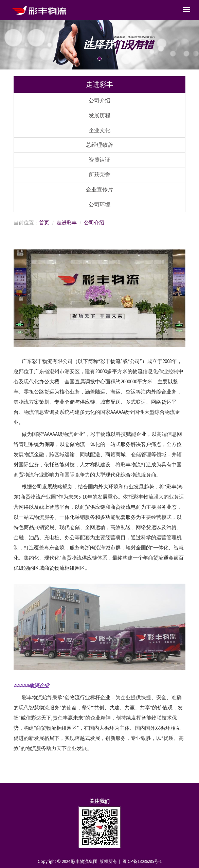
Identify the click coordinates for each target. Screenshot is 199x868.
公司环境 (99, 204)
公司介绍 (99, 100)
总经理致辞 (99, 145)
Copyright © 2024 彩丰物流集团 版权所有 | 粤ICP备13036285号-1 (100, 861)
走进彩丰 (67, 223)
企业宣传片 (99, 189)
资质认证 (99, 160)
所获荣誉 (99, 175)
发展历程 (99, 115)
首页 (44, 223)
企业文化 (99, 130)
